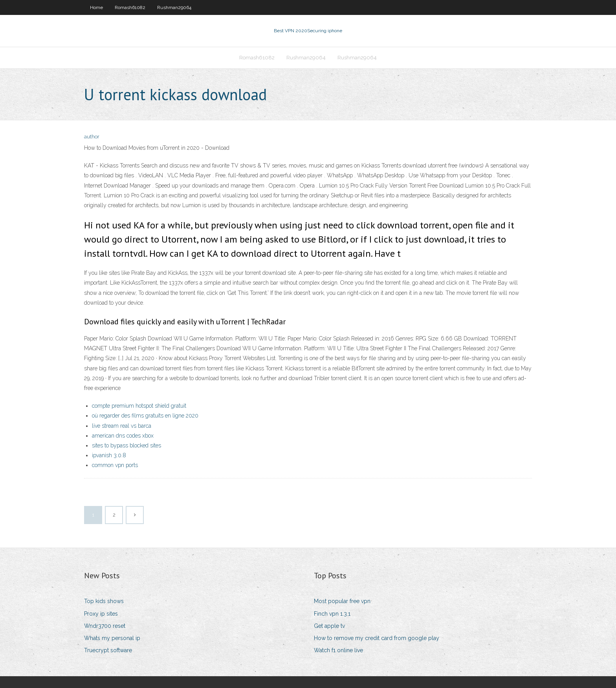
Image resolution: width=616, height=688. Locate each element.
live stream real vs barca (122, 426)
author (92, 137)
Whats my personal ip (112, 638)
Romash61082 (130, 7)
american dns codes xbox (123, 436)
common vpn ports (115, 465)
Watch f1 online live (338, 650)
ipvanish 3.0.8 (109, 455)
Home (96, 7)
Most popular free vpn (342, 601)
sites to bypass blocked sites (126, 445)
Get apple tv (329, 626)
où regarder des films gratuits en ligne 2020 (145, 416)
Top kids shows (104, 601)
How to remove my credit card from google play (377, 638)
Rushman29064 (174, 7)
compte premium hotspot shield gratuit (139, 406)
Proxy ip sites (101, 614)
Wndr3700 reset (105, 626)
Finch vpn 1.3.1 (332, 614)
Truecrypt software (108, 650)
